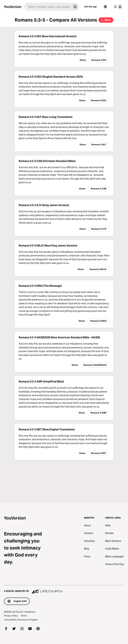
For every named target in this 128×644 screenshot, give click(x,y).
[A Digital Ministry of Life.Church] (64, 590)
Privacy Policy (11, 616)
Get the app (90, 7)
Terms (24, 616)
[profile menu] (118, 7)
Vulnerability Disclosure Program (21, 620)
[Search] (47, 7)
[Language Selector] (105, 7)
